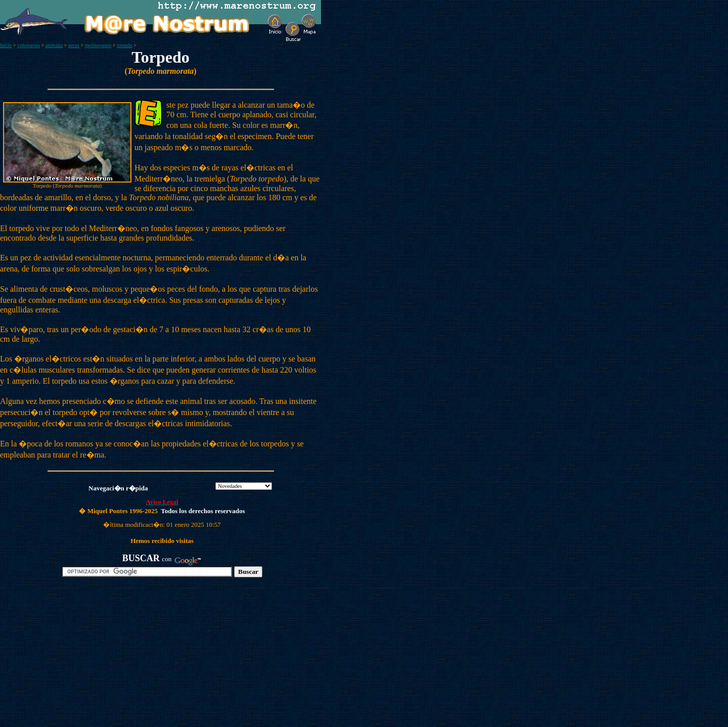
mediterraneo (98, 45)
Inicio (6, 45)
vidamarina (29, 45)
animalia (54, 45)
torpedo (125, 45)
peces (74, 45)
